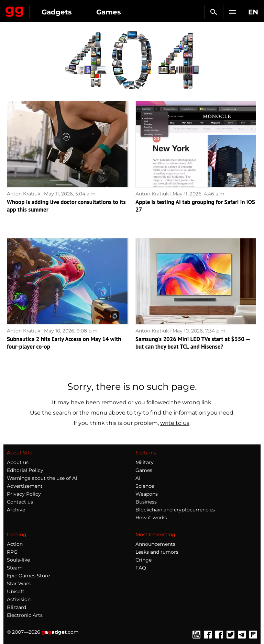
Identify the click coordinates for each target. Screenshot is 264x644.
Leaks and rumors (157, 552)
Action (15, 544)
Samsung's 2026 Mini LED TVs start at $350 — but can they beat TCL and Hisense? (193, 343)
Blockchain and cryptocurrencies (175, 510)
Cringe (144, 560)
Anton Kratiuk (24, 194)
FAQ (141, 568)
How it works (151, 518)
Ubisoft (16, 591)
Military (145, 462)
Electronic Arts (25, 615)
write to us (175, 423)
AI (138, 478)
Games (109, 12)
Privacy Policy (24, 494)
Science (145, 486)
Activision (19, 599)
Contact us (20, 502)
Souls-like (18, 560)
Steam (15, 568)
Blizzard (16, 607)
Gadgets (57, 12)
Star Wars (19, 584)
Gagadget (15, 10)
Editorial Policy (25, 470)
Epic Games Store (28, 576)
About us (18, 462)
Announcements (155, 544)
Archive (16, 510)
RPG (12, 552)
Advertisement (25, 486)
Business (146, 502)
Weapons (147, 494)
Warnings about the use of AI (42, 478)
